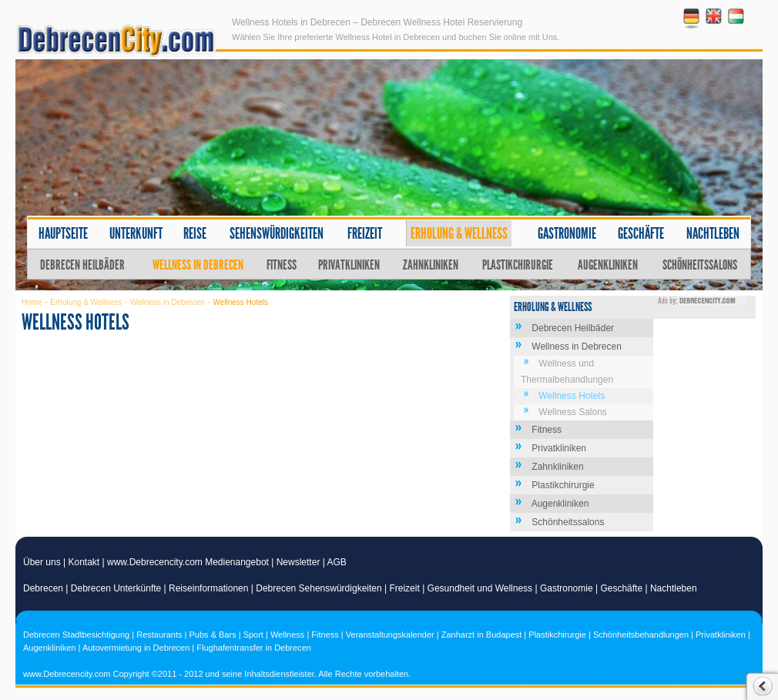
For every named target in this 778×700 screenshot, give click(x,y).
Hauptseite (63, 233)
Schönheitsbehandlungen (641, 635)
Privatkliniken (349, 265)
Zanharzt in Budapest (482, 635)
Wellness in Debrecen (198, 265)
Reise (195, 233)
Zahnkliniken (431, 265)
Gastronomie (567, 233)
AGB (337, 562)
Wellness (287, 635)
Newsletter (298, 562)
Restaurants (159, 635)
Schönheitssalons (700, 265)
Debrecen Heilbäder (82, 265)
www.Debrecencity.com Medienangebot (188, 562)
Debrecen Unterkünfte (116, 588)
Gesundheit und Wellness (480, 588)
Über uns (42, 562)
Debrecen (43, 588)
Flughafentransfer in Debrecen (254, 648)
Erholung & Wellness (459, 233)
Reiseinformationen (208, 588)
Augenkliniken (608, 265)
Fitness (282, 265)
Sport (253, 635)
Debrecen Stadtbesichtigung (76, 635)
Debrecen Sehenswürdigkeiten (319, 588)
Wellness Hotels (572, 396)
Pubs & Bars (213, 635)
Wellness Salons (573, 412)
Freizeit (365, 233)
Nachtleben (713, 233)
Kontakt (84, 562)
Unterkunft (136, 233)
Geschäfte (641, 233)
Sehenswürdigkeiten (277, 233)
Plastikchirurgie (518, 265)
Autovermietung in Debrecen (136, 648)
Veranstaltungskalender (390, 635)
